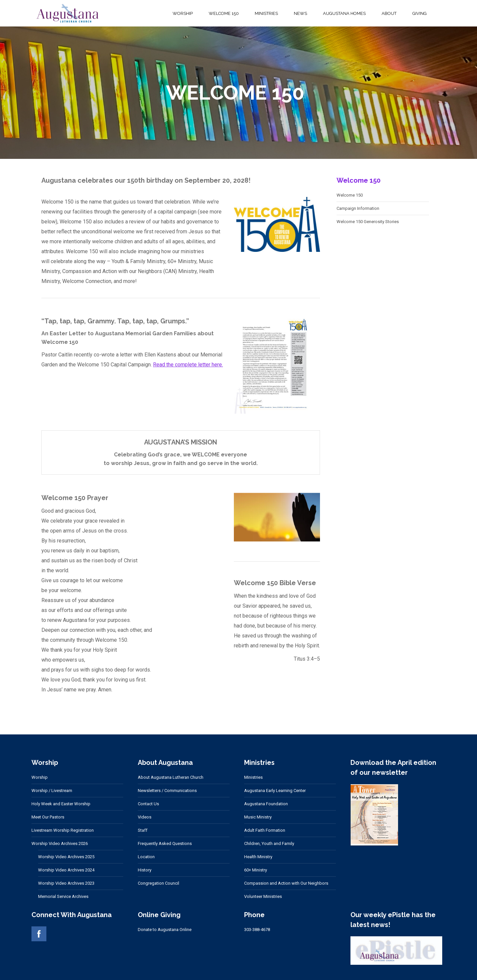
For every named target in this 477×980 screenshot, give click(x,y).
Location (146, 857)
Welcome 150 (350, 195)
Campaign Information (358, 208)
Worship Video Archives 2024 (66, 870)
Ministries (253, 777)
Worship (40, 777)
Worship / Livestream (52, 791)
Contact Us (148, 804)
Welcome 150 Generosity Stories (368, 222)
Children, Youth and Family (269, 843)
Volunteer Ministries (263, 896)
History (145, 870)
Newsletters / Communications (167, 791)
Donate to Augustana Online (165, 930)
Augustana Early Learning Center (275, 791)
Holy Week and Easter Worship (61, 804)
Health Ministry (258, 857)
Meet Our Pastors (48, 817)
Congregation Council (159, 883)
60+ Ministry (256, 870)
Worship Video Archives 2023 (66, 883)
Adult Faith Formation (265, 830)
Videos (145, 817)
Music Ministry (258, 817)
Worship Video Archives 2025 (66, 857)
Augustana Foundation (266, 804)
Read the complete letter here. (188, 365)
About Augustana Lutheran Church (171, 777)
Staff (143, 830)
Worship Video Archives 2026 (60, 843)
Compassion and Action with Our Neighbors (286, 883)
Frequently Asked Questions (165, 843)
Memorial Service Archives (63, 896)
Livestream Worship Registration (63, 830)
